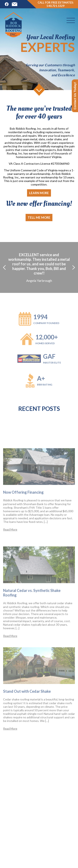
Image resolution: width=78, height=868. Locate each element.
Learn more (39, 193)
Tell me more (39, 217)
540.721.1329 (56, 6)
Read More (10, 547)
